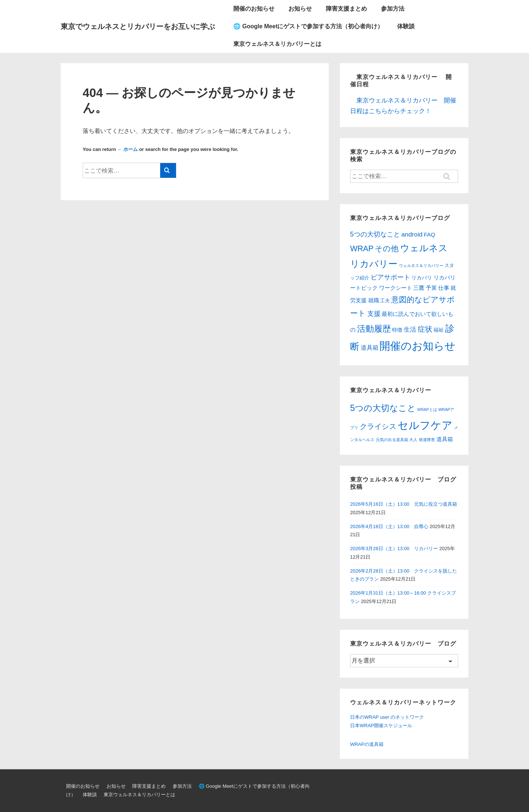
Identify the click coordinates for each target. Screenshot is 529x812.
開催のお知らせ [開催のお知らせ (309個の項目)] (418, 346)
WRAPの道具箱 (367, 744)
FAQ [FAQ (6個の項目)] (430, 234)
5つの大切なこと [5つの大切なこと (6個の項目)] (383, 408)
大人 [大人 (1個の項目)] (413, 440)
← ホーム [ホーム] (127, 149)
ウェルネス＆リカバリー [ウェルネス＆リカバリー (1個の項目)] (421, 266)
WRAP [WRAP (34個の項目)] (362, 248)
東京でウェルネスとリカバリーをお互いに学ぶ (138, 26)
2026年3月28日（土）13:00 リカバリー (394, 548)
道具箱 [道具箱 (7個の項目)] (370, 348)
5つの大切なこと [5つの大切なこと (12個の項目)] (375, 234)
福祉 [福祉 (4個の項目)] (439, 330)
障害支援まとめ (346, 9)
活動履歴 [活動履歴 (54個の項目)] (374, 329)
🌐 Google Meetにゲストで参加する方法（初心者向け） (308, 26)
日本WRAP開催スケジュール (381, 726)
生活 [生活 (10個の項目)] (410, 330)
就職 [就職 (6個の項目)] (374, 300)
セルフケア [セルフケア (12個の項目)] (425, 425)
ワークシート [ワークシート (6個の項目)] (396, 288)
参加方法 (393, 9)
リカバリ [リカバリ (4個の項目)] (422, 278)
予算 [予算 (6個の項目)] (431, 288)
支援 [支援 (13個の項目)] (374, 314)
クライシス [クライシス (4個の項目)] (378, 426)
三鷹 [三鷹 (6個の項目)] (419, 288)
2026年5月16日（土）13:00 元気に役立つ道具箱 (404, 504)
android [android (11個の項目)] (412, 234)
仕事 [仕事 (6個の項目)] (444, 288)
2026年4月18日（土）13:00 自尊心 (389, 526)
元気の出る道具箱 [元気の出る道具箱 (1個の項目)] (392, 440)
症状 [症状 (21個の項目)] (425, 329)
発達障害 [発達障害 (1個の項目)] (427, 440)
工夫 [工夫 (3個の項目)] (385, 301)
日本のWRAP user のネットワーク (387, 717)
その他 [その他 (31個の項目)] (387, 248)
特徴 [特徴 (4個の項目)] (397, 330)
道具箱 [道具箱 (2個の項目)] (445, 439)
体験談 (406, 26)
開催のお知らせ (254, 9)
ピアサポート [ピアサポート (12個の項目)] (391, 277)
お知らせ (300, 9)
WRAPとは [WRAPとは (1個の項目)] (427, 409)
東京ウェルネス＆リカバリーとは (277, 44)
